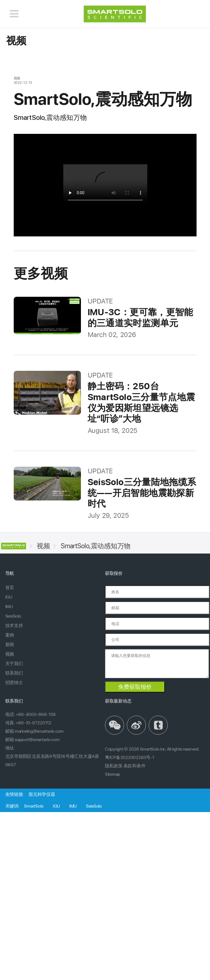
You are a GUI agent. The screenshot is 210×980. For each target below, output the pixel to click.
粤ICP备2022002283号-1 (129, 757)
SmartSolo (34, 806)
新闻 (10, 645)
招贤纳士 (14, 683)
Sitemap (113, 774)
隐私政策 (114, 766)
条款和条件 (135, 766)
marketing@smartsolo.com (39, 731)
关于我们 (14, 664)
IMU (9, 607)
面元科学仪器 (42, 794)
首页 (10, 588)
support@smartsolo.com (37, 740)
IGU (9, 597)
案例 (10, 635)
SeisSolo (13, 616)
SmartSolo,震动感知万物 (96, 546)
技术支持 (14, 626)
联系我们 (14, 673)
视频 (43, 546)
